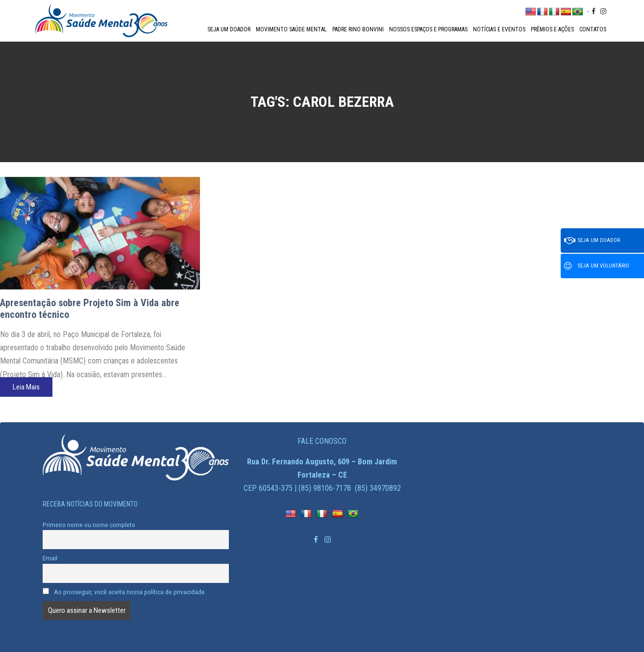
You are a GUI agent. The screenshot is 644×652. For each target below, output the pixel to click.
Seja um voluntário (597, 266)
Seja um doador (229, 29)
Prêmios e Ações (552, 29)
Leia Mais (26, 387)
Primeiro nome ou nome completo (89, 525)
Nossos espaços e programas (428, 29)
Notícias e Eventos (499, 29)
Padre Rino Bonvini (358, 29)
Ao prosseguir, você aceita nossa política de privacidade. (124, 592)
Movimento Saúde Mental (291, 29)
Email (50, 558)
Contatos (593, 29)
